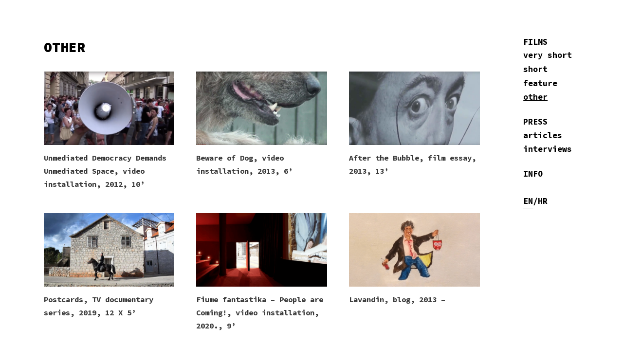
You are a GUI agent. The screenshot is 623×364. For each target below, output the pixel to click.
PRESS (535, 122)
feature (540, 83)
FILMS (535, 42)
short (535, 69)
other (535, 97)
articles (543, 136)
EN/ (531, 201)
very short (548, 55)
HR (543, 201)
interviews (548, 149)
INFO (533, 174)
